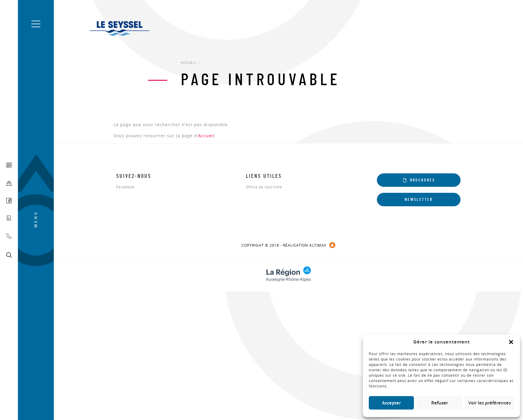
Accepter (391, 403)
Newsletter (419, 200)
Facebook (125, 187)
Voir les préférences (490, 403)
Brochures (419, 180)
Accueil (206, 136)
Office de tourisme (264, 187)
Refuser (440, 403)
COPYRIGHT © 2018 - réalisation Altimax (288, 245)
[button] (511, 342)
